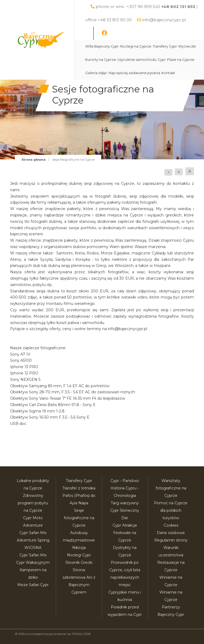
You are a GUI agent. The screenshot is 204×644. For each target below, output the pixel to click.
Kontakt (168, 73)
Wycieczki (187, 46)
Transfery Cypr (165, 46)
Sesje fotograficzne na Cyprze (79, 518)
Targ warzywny (125, 503)
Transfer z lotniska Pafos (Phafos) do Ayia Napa (79, 496)
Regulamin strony (171, 540)
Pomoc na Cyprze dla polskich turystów (171, 510)
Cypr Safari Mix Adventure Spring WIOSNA (33, 540)
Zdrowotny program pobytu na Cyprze (33, 503)
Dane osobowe (171, 533)
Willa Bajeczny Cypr (102, 46)
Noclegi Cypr (79, 555)
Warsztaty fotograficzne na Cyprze (171, 488)
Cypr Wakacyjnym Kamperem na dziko (33, 570)
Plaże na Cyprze (181, 60)
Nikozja (79, 548)
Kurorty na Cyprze (101, 60)
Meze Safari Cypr (33, 585)
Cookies (171, 525)
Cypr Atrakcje (125, 525)
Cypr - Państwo (125, 481)
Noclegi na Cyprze (136, 46)
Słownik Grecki (79, 562)
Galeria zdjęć (96, 73)
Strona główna (34, 160)
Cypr (162, 60)
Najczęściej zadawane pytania (134, 73)
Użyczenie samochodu (137, 60)
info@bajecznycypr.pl (164, 20)
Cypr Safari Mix (33, 555)
